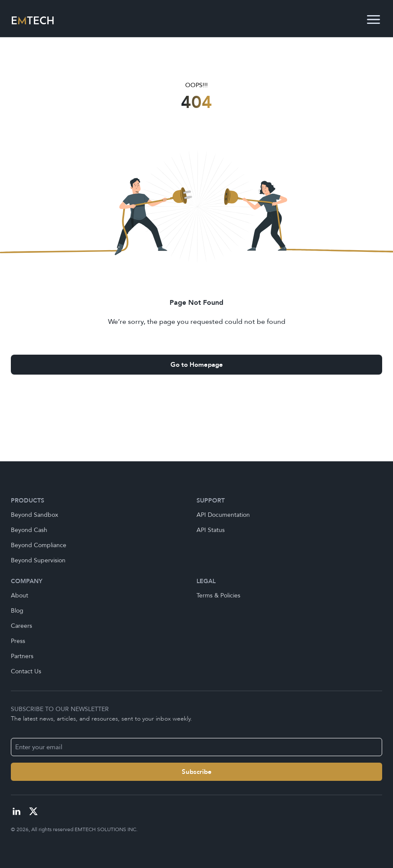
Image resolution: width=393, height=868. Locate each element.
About (20, 596)
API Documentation (223, 515)
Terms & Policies (218, 596)
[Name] (196, 772)
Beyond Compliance (39, 545)
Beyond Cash (29, 530)
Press (18, 641)
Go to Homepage (197, 365)
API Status (211, 530)
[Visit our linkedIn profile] (16, 811)
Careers (21, 626)
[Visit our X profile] (33, 811)
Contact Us (26, 671)
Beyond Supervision (38, 560)
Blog (17, 611)
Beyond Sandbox (34, 515)
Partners (22, 656)
